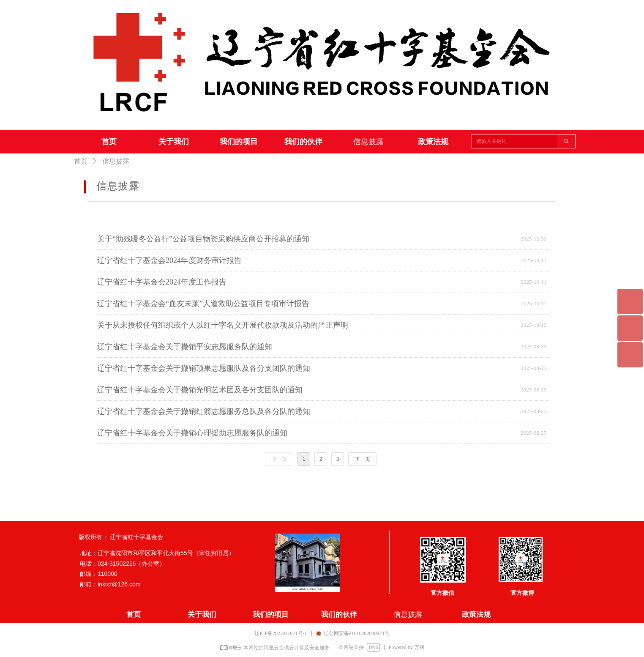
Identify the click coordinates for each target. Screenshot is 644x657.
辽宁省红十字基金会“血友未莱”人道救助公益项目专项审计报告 (203, 304)
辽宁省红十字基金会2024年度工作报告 (162, 282)
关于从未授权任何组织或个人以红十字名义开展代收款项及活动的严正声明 (223, 325)
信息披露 (116, 161)
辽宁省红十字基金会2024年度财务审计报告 (169, 260)
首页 (81, 161)
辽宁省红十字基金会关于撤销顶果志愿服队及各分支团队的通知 (204, 368)
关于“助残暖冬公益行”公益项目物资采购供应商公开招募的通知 (203, 239)
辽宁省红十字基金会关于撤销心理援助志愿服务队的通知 (192, 433)
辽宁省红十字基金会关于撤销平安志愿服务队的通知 (185, 347)
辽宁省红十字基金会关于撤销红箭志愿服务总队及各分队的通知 (204, 411)
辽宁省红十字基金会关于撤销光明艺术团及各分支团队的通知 (200, 390)
